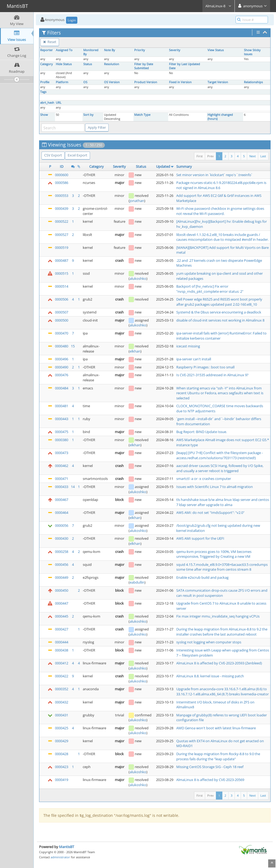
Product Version (146, 82)
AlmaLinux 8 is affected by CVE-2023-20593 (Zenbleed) (219, 663)
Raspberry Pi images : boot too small (205, 367)
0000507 (62, 312)
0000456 (62, 564)
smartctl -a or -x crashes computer (204, 479)
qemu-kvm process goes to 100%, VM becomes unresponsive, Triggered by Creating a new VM (214, 554)
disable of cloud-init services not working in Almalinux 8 (220, 320)
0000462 (62, 466)
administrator (60, 857)
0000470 (62, 333)
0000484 (62, 388)
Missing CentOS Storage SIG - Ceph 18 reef (210, 767)
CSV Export (53, 155)
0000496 (62, 359)
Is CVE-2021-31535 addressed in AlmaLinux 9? (212, 375)
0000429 (62, 741)
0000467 (62, 500)
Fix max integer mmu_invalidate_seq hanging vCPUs (218, 616)
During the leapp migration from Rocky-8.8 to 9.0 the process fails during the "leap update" (218, 756)
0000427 (62, 629)
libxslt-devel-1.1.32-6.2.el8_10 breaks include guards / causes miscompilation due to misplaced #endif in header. (222, 237)
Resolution (112, 64)
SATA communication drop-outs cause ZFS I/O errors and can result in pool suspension (222, 593)
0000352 (62, 689)
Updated (163, 166)
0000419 (62, 780)
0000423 (62, 767)
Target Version (218, 82)
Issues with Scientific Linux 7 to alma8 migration (215, 487)
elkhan (135, 351)
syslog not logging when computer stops (209, 642)
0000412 (62, 663)
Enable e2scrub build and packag (202, 577)
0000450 (62, 590)
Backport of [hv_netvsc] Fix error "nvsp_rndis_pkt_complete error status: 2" (210, 289)
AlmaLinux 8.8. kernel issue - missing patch (210, 676)
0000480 (62, 346)
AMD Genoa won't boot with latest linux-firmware (216, 728)
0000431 (62, 715)
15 (73, 346)
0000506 (62, 299)
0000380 (62, 440)
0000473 (62, 453)
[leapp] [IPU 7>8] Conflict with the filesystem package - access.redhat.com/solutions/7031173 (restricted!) (220, 455)
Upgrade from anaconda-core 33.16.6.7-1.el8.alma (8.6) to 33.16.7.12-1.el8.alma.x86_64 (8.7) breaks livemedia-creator (222, 691)
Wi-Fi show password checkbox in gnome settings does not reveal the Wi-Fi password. (220, 211)
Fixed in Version (180, 82)
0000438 (62, 650)
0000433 (62, 487)
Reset (50, 42)
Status (88, 64)
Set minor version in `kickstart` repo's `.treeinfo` (214, 175)
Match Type (142, 115)
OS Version (112, 82)
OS (85, 82)
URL (59, 103)
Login (72, 20)
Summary (184, 166)
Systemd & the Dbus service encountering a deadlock (219, 312)
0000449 (62, 577)
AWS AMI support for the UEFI (200, 538)
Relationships (253, 82)
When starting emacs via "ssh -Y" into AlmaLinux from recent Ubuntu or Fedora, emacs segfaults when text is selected (220, 393)
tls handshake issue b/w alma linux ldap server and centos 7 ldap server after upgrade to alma (223, 502)
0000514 (62, 286)
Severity (175, 50)
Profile (45, 82)
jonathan (137, 201)
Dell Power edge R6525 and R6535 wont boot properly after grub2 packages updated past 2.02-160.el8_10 (219, 302)
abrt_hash (47, 103)
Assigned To (64, 50)
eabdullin (137, 582)
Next (253, 156)
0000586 (62, 183)
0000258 (62, 552)
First (200, 156)
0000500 (62, 320)
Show (44, 115)
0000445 (62, 616)
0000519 (62, 247)
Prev (211, 156)
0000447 (62, 603)
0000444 (62, 642)
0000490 (62, 367)
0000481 (62, 406)
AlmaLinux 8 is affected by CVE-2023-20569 (210, 780)
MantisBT (67, 847)
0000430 (62, 538)
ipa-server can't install (194, 359)
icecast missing (188, 346)
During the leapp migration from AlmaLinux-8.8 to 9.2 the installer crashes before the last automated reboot (222, 632)
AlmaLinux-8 (218, 6)
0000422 (62, 676)
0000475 (62, 432)
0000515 (62, 273)
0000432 (62, 702)
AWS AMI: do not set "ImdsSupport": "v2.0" (210, 513)
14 (73, 487)
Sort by (88, 115)
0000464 (62, 513)
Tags (43, 92)
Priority (140, 50)
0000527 (62, 235)
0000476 (62, 375)
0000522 (62, 221)
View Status (216, 50)
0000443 (62, 419)
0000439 (62, 208)
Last (263, 156)
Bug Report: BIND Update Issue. (202, 432)
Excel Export (77, 155)
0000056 (62, 525)
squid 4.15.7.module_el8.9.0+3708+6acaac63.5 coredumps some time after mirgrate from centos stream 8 (222, 567)
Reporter (46, 50)
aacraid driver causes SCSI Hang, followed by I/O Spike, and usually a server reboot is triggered (220, 468)
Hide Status (64, 64)
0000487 (62, 260)
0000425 (62, 728)
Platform (62, 82)
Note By (110, 50)
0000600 (62, 175)
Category (46, 64)
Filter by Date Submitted (144, 66)
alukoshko (138, 278)
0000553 (62, 196)
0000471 (62, 479)
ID (62, 166)
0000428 (62, 754)
